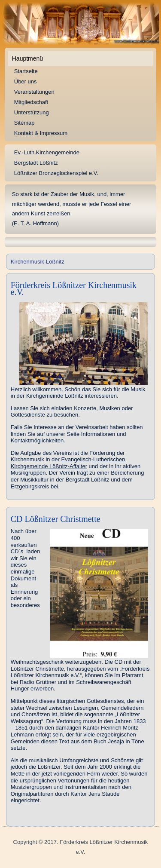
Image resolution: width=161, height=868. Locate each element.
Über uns (26, 81)
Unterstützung (32, 112)
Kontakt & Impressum (41, 133)
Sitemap (24, 123)
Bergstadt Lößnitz (36, 163)
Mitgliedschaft (31, 102)
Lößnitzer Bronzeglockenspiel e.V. (56, 173)
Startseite (26, 71)
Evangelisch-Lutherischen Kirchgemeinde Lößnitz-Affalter (68, 463)
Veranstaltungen (34, 92)
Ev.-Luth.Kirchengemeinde (47, 152)
